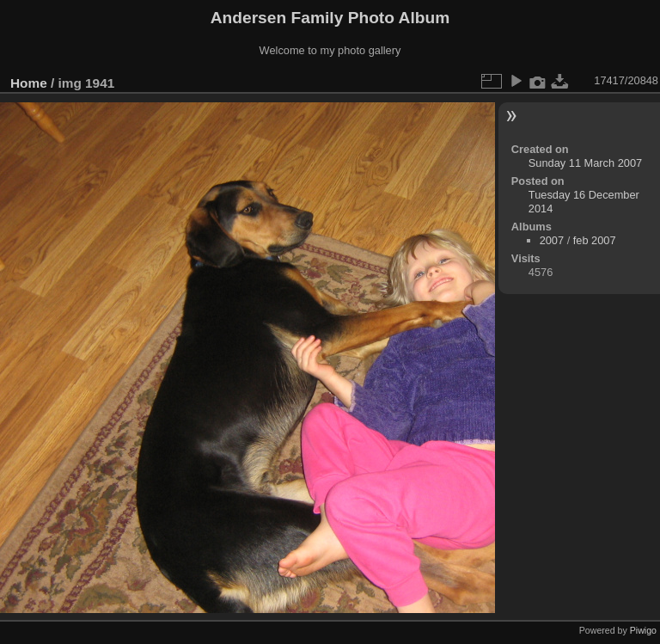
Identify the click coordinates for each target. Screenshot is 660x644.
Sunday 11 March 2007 (585, 163)
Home (29, 83)
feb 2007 (595, 240)
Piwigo (643, 630)
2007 (552, 240)
